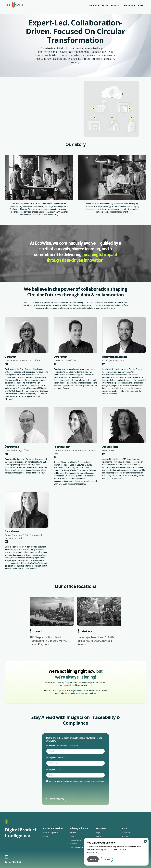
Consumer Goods (75, 852)
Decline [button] (107, 859)
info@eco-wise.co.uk (78, 691)
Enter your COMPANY (55, 758)
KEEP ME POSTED (57, 799)
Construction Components (78, 859)
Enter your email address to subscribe (62, 746)
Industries (73, 844)
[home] (15, 5)
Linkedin (63, 693)
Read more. (92, 852)
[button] (94, 5)
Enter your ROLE (53, 769)
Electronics (73, 855)
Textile (72, 848)
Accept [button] (93, 859)
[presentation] (65, 790)
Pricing (45, 848)
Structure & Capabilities (51, 844)
